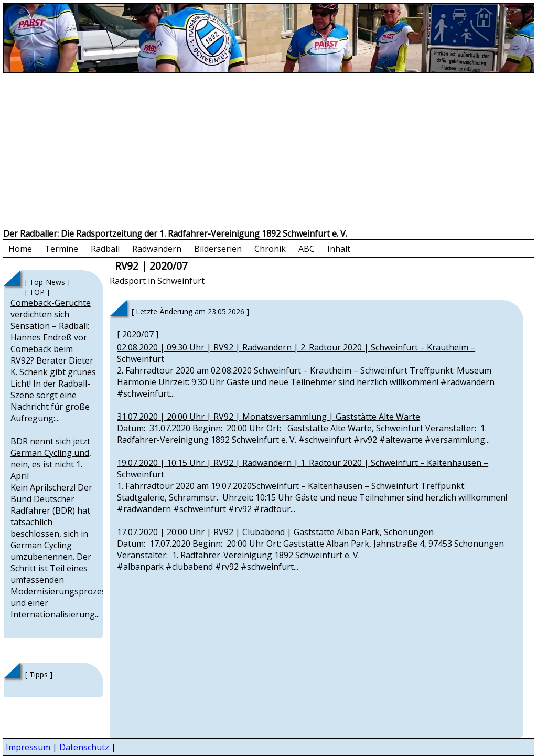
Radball (105, 249)
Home (20, 249)
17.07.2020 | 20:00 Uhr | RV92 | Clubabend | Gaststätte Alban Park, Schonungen (275, 532)
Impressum (28, 747)
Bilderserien (218, 249)
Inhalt (339, 249)
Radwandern (157, 249)
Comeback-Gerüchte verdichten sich (51, 308)
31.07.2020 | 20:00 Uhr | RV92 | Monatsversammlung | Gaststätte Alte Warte (268, 417)
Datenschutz (84, 747)
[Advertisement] (268, 152)
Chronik (270, 249)
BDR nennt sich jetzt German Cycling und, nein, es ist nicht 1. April (51, 459)
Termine (61, 249)
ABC (307, 249)
